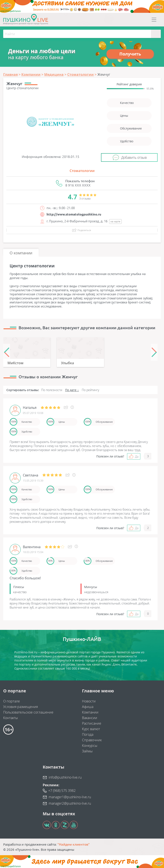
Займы (87, 751)
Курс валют (91, 729)
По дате (71, 390)
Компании (90, 712)
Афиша (88, 707)
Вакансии (90, 718)
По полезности (52, 390)
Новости (89, 701)
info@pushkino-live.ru (65, 777)
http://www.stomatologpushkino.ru (74, 214)
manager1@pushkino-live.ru (70, 797)
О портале (12, 701)
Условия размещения (20, 707)
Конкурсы (90, 746)
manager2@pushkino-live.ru (70, 803)
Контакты (11, 718)
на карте (115, 221)
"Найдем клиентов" (74, 844)
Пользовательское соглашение (28, 712)
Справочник (92, 740)
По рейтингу (90, 390)
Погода (88, 734)
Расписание (92, 723)
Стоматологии (82, 171)
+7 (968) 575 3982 (62, 791)
